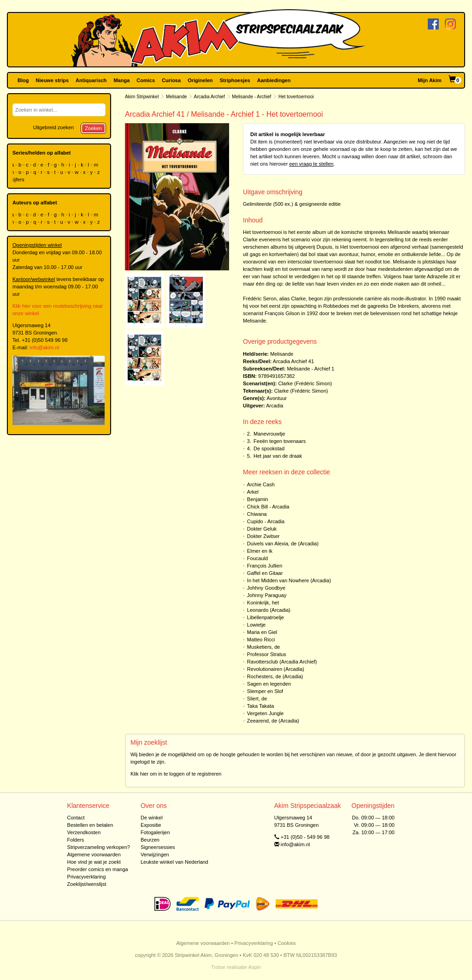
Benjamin (258, 499)
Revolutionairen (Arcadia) (276, 669)
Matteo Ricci (261, 639)
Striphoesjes (235, 80)
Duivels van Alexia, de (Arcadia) (283, 544)
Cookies (287, 943)
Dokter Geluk (262, 529)
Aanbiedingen (274, 80)
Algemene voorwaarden (94, 855)
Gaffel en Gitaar (265, 573)
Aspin (254, 967)
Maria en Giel (262, 632)
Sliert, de (257, 699)
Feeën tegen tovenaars (280, 441)
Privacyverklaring (87, 877)
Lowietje (256, 625)
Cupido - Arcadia (266, 521)
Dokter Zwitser (263, 536)
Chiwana (257, 514)
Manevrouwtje (269, 434)
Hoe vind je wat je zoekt (94, 862)
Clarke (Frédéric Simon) (305, 383)
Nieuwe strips (53, 80)
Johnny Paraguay (267, 595)
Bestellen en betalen (90, 825)
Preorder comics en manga (98, 869)
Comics (146, 80)
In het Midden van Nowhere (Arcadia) (289, 580)
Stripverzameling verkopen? (99, 847)
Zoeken (93, 128)
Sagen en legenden (269, 684)
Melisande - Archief (251, 97)
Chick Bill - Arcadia (268, 507)
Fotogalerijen (155, 832)
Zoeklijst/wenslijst (87, 884)
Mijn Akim (430, 80)
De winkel (152, 818)
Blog (23, 80)
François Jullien (265, 566)
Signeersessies (158, 847)
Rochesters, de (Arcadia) (275, 676)
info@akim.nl (44, 347)
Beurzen (150, 840)
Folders (76, 840)
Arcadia (274, 406)
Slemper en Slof (265, 691)
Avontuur (277, 398)
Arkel (253, 492)
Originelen (200, 80)
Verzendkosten (84, 832)
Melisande (177, 97)
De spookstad (269, 448)
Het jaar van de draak (278, 456)
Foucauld (257, 558)
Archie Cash (261, 484)
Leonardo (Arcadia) (269, 610)
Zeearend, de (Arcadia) (273, 721)
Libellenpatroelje (265, 617)
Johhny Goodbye (266, 588)
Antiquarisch (91, 80)
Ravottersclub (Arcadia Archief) (282, 662)
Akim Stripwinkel (142, 97)
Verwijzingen (155, 855)
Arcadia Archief (209, 97)
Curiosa (171, 80)
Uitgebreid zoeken (54, 127)
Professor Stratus (267, 654)
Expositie (151, 825)
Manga (121, 80)
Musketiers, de (264, 647)
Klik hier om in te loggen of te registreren (176, 774)
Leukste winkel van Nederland (174, 862)
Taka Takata (261, 706)
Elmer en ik (260, 551)
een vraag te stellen (311, 164)
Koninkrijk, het (263, 603)
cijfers (18, 179)
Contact (76, 818)
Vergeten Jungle (265, 713)
